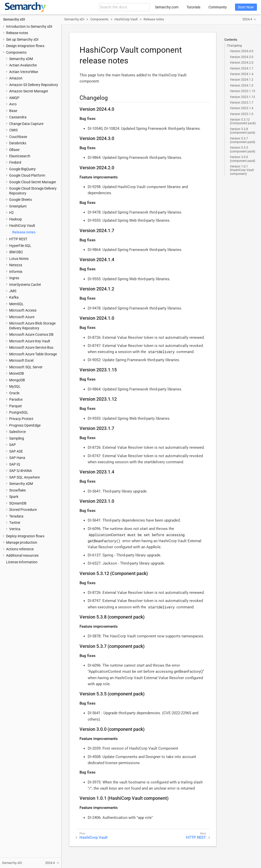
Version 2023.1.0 (242, 114)
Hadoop (16, 219)
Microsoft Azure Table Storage (33, 354)
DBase (14, 150)
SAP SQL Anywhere (24, 477)
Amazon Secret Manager (29, 91)
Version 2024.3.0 (242, 57)
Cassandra (18, 117)
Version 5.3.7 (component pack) (243, 140)
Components (16, 52)
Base (13, 111)
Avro (13, 104)
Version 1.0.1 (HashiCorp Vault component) (242, 170)
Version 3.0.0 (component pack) (243, 159)
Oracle (14, 393)
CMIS (13, 130)
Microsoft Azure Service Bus (31, 347)
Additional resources (22, 555)
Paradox (16, 399)
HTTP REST (18, 239)
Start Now (246, 7)
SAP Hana (17, 458)
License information (22, 562)
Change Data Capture (26, 124)
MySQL (15, 386)
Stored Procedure (23, 510)
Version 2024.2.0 (242, 63)
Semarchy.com (167, 7)
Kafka (14, 297)
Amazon (16, 78)
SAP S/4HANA (21, 471)
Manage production (22, 542)
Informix (16, 272)
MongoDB (17, 380)
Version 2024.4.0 (242, 51)
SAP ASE (16, 451)
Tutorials (193, 7)
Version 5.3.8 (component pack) (243, 131)
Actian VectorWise (24, 72)
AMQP (14, 98)
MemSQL (16, 304)
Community (218, 7)
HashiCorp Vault (22, 226)
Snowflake (17, 490)
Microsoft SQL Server (26, 367)
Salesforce (17, 432)
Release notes (17, 33)
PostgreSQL (19, 412)
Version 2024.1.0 (242, 86)
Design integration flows (25, 46)
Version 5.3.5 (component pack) (243, 149)
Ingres (14, 278)
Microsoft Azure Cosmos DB (31, 334)
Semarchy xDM (21, 59)
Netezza (16, 265)
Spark (14, 497)
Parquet (16, 406)
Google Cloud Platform (27, 175)
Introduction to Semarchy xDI (29, 26)
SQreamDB (18, 503)
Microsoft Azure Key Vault (30, 341)
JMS (13, 291)
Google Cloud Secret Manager (33, 182)
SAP (12, 445)
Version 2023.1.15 (243, 91)
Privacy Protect (21, 419)
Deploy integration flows (25, 536)
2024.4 (247, 19)
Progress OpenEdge (25, 425)
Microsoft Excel (21, 360)
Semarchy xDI (14, 19)
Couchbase (18, 137)
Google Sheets (21, 200)
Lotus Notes (19, 259)
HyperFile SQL (20, 246)
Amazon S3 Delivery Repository (34, 85)
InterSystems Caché (25, 285)
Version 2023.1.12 (243, 97)
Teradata (16, 516)
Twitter (15, 523)
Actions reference (20, 549)
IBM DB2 (16, 252)
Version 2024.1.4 (242, 74)
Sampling (17, 438)
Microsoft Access (23, 310)
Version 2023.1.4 (242, 108)
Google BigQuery (22, 169)
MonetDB (17, 373)
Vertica (15, 529)
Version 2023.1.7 (242, 103)
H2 (11, 213)
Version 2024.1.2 (242, 80)
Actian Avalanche (23, 65)
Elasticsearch (20, 156)
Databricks (18, 143)
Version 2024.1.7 (242, 68)
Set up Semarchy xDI (22, 39)
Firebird (15, 162)
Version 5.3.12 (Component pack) (243, 121)
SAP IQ (15, 464)
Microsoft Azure (22, 317)
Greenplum (18, 206)
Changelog (234, 46)
